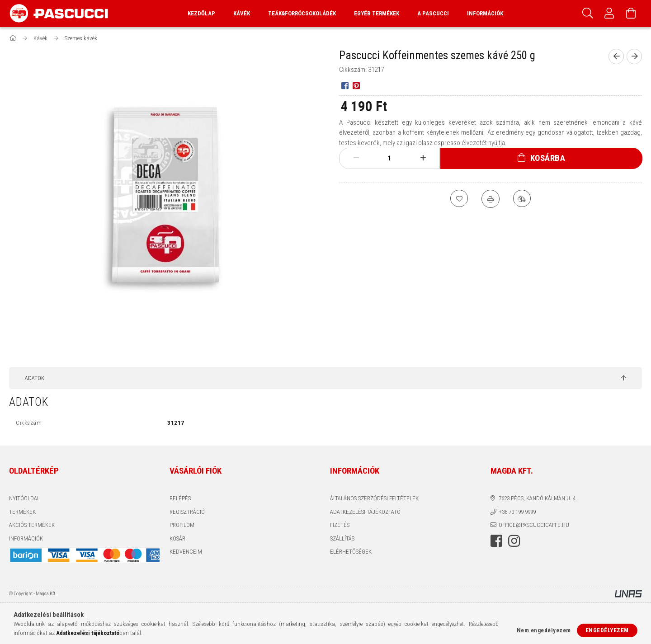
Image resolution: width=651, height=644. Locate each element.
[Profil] (609, 14)
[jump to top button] (624, 378)
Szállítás (342, 538)
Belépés (180, 498)
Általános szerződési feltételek (374, 498)
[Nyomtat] (491, 199)
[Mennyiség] (390, 158)
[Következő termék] (634, 56)
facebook (496, 541)
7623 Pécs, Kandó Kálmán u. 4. (538, 498)
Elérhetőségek (351, 552)
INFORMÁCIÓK (26, 538)
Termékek (22, 512)
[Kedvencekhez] (459, 199)
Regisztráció (187, 512)
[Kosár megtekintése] (631, 14)
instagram (514, 541)
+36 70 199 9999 (517, 512)
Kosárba (548, 158)
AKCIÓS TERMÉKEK (32, 525)
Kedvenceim (186, 552)
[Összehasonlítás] (522, 199)
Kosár (177, 538)
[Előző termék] (616, 56)
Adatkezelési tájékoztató (365, 512)
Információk (485, 13)
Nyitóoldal (24, 498)
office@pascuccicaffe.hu (534, 525)
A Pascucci (433, 13)
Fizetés (340, 525)
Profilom (182, 525)
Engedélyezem (607, 630)
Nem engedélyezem (544, 630)
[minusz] (356, 158)
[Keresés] (588, 14)
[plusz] (423, 158)
